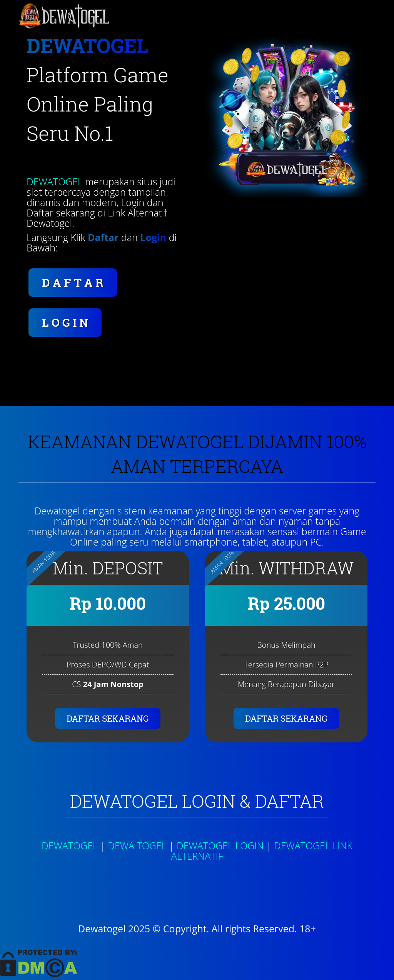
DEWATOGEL (55, 181)
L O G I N (65, 322)
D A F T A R (73, 282)
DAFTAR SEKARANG (108, 718)
